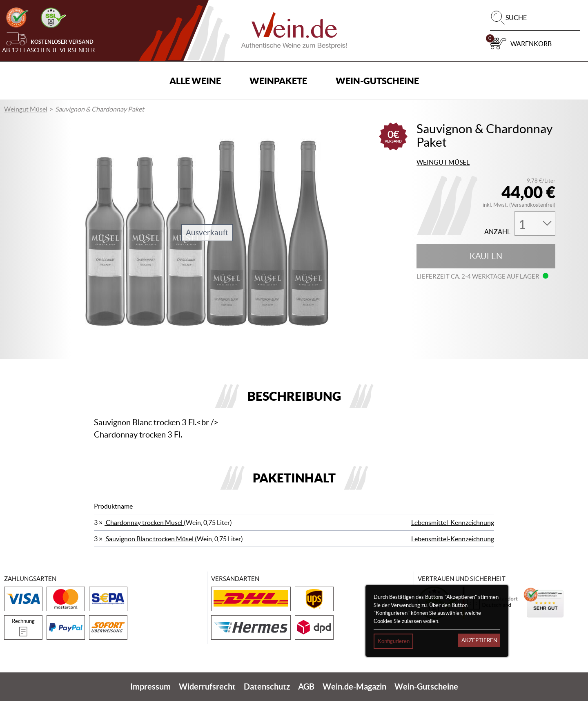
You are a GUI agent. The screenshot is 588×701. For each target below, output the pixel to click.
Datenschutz (267, 686)
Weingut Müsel (26, 109)
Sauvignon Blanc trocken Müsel (150, 539)
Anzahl (497, 232)
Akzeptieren (479, 640)
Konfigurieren (394, 641)
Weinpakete (278, 81)
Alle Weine (195, 81)
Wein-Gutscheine (377, 81)
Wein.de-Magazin (354, 686)
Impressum (150, 686)
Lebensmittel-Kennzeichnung (453, 522)
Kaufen (486, 256)
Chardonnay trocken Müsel (144, 522)
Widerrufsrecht (207, 686)
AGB (306, 686)
